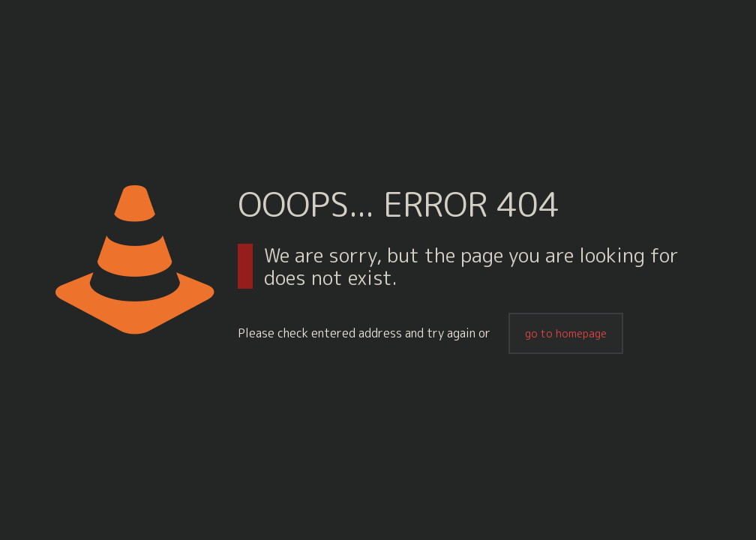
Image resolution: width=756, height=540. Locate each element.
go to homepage (566, 333)
